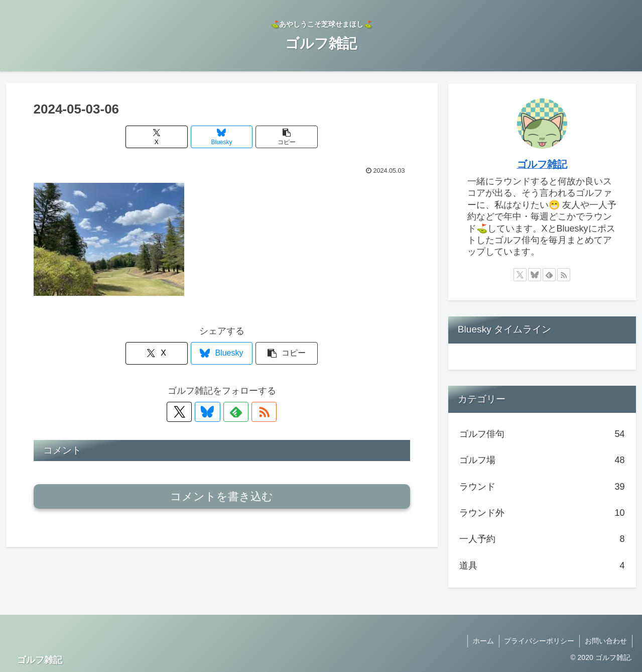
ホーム (483, 641)
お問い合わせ (606, 641)
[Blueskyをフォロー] (210, 412)
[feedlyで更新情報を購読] (233, 412)
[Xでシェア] (159, 137)
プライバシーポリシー (539, 641)
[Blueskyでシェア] (222, 137)
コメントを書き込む (222, 496)
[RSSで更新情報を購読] (256, 412)
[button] (285, 137)
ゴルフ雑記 (542, 164)
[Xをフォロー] (187, 412)
